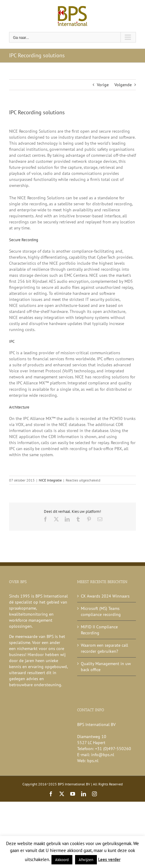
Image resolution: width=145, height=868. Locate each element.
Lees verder (109, 859)
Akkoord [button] (62, 860)
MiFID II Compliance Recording (99, 630)
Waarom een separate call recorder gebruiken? (104, 648)
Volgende (123, 85)
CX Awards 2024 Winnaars (105, 596)
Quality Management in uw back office (106, 667)
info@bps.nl (103, 755)
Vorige (103, 85)
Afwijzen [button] (86, 860)
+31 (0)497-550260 (113, 749)
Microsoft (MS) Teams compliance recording (101, 611)
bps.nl (93, 761)
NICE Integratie (50, 480)
